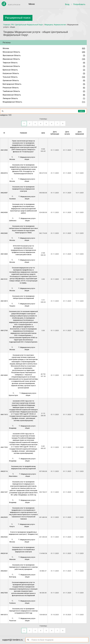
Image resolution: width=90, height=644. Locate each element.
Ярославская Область (12, 55)
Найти (81, 111)
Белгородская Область (12, 84)
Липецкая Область (10, 98)
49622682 (4, 233)
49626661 (4, 571)
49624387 (4, 193)
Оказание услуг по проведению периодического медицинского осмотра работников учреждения (23, 567)
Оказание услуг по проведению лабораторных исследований (23, 297)
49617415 (4, 414)
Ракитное (13, 619)
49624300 (4, 212)
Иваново (12, 558)
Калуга (12, 525)
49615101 (4, 279)
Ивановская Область (11, 59)
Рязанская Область (11, 88)
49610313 (4, 615)
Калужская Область (11, 73)
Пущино (12, 305)
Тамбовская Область (11, 91)
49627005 (4, 593)
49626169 (4, 553)
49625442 (4, 537)
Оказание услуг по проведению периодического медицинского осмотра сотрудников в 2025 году (23, 611)
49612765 (4, 330)
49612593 (4, 150)
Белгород (13, 576)
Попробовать (79, 4)
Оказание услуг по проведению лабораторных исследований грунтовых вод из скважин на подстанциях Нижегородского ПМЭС (23, 229)
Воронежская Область (12, 95)
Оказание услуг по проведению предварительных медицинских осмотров (23, 189)
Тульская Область (10, 77)
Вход (67, 4)
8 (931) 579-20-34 (14, 5)
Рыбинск (13, 602)
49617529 (4, 447)
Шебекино (13, 219)
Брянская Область (10, 70)
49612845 (4, 254)
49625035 (4, 517)
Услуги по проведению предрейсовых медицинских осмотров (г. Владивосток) (23, 533)
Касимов (12, 198)
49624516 (4, 173)
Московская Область (11, 52)
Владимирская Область (12, 102)
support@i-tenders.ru (12, 640)
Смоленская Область (11, 66)
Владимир (13, 427)
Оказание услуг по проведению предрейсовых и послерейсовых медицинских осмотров (23, 550)
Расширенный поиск (18, 18)
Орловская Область (11, 80)
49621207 (4, 492)
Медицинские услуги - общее (27, 158)
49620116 (4, 471)
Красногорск (13, 394)
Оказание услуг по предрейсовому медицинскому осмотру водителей (23, 467)
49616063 (4, 375)
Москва (6, 48)
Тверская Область (10, 63)
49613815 (4, 301)
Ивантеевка (13, 475)
